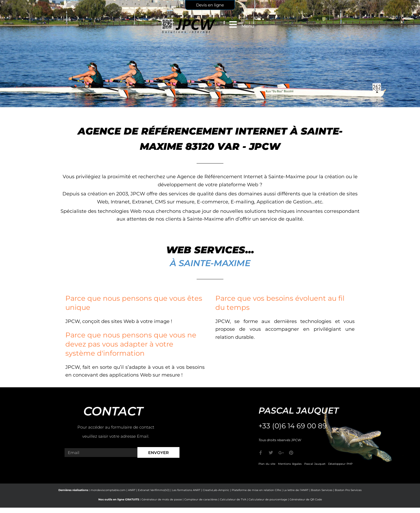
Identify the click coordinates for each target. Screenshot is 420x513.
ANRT (132, 490)
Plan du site (267, 464)
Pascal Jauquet (315, 464)
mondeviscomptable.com (108, 490)
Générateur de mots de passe (162, 499)
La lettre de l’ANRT (296, 490)
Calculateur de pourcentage (268, 499)
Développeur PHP (340, 464)
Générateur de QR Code (306, 499)
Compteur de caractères (201, 499)
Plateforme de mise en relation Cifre (256, 490)
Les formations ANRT (186, 490)
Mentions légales (290, 464)
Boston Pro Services (348, 490)
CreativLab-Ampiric (216, 490)
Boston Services (322, 490)
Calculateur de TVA (233, 499)
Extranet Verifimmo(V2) (154, 490)
